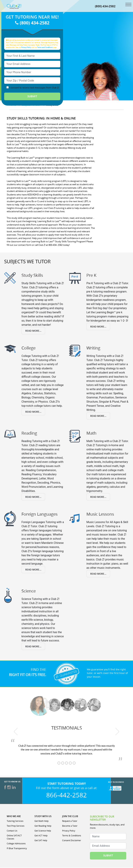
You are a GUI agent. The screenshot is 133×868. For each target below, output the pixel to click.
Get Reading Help (43, 826)
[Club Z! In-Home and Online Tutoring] (14, 6)
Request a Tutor (70, 821)
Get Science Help (43, 831)
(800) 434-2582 (105, 6)
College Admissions (16, 844)
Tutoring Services (15, 821)
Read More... (33, 331)
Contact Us (12, 831)
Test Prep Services (16, 826)
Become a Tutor (70, 826)
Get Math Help (41, 821)
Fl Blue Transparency (17, 849)
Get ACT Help (41, 836)
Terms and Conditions (45, 48)
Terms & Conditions (72, 836)
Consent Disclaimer (72, 841)
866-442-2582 (66, 795)
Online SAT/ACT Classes (14, 837)
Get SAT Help (41, 841)
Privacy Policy (26, 48)
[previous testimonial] (16, 732)
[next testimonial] (117, 732)
